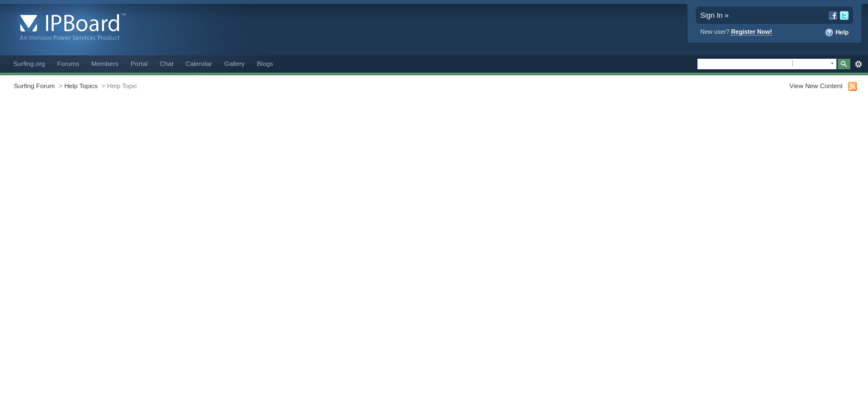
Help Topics (81, 86)
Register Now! (752, 32)
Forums (68, 63)
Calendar (199, 63)
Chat (167, 63)
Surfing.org (29, 63)
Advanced (858, 64)
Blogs (265, 63)
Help (837, 33)
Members (105, 63)
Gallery (234, 63)
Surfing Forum (34, 86)
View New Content (816, 86)
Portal (139, 63)
